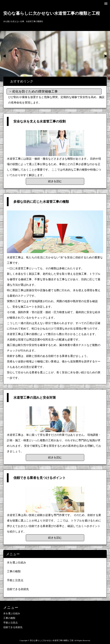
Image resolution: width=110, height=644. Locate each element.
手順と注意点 (15, 580)
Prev (4, 56)
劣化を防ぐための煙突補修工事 (35, 91)
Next (106, 56)
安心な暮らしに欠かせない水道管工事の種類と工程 (52, 13)
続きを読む (55, 181)
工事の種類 (14, 571)
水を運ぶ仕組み (16, 562)
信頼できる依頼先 (18, 589)
